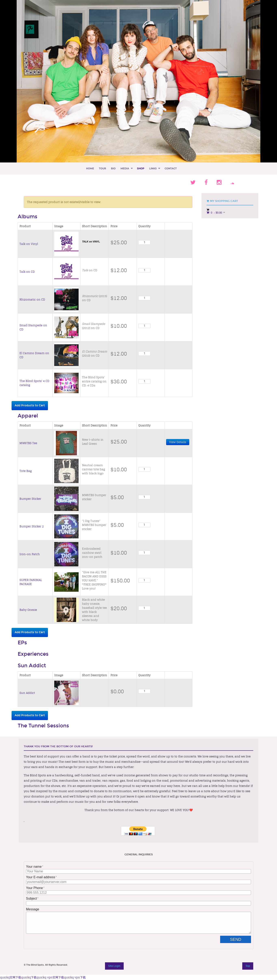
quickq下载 (29, 977)
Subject (31, 898)
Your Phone (34, 888)
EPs (22, 643)
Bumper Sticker (30, 499)
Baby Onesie (28, 610)
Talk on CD (27, 272)
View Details (178, 442)
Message (33, 909)
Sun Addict (32, 666)
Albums (28, 217)
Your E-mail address (41, 877)
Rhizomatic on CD (32, 300)
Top (248, 966)
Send (239, 939)
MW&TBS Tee (28, 443)
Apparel (28, 416)
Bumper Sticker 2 (32, 526)
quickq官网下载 (11, 977)
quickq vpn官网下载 (50, 977)
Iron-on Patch (30, 554)
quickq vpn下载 (75, 977)
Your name (34, 867)
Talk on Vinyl (29, 244)
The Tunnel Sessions (43, 726)
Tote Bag (26, 471)
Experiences (33, 654)
